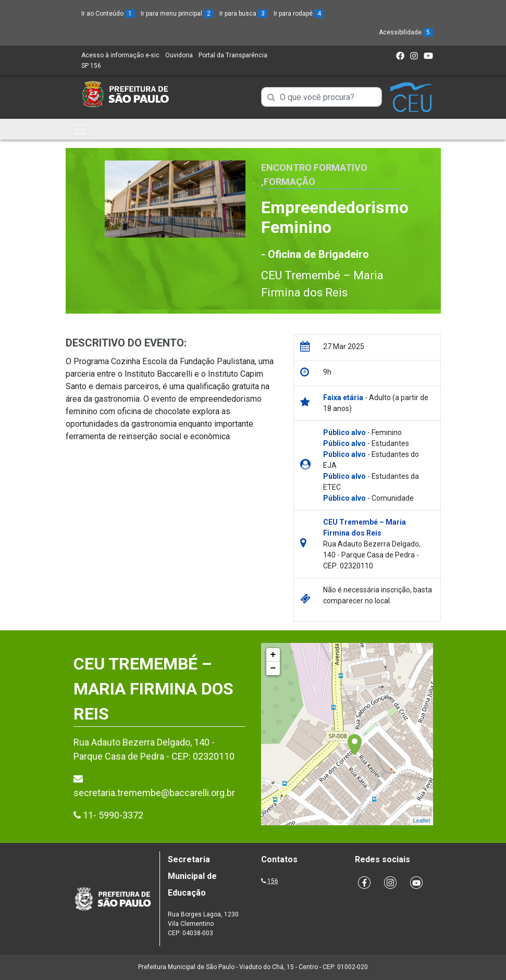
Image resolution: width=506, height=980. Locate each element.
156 (273, 881)
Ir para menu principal (177, 14)
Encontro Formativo (314, 168)
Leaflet (421, 821)
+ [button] (273, 655)
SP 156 (91, 66)
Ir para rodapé (299, 14)
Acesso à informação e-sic (120, 55)
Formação (289, 182)
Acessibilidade (406, 32)
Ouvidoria (179, 55)
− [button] (273, 668)
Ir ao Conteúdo (108, 14)
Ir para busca (244, 14)
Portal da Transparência (233, 55)
